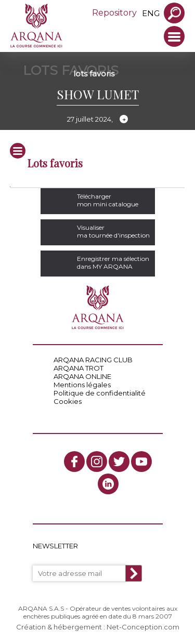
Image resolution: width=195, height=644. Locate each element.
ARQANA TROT (79, 368)
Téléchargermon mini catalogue (108, 200)
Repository (114, 13)
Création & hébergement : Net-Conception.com (98, 627)
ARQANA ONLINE (82, 376)
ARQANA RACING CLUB (93, 360)
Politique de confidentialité (100, 393)
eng (151, 13)
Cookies (68, 401)
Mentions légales (82, 385)
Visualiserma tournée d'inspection (113, 231)
